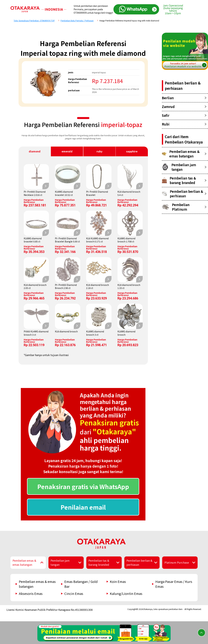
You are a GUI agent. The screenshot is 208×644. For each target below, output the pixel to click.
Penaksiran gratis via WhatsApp (83, 486)
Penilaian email (83, 507)
